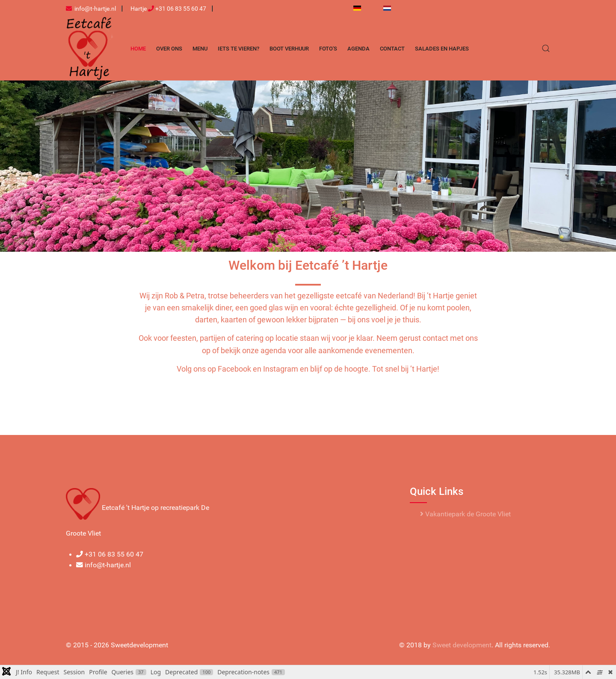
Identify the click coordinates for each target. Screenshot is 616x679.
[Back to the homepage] (90, 48)
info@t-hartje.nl (91, 9)
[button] (546, 48)
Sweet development (462, 645)
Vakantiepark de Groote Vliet (465, 514)
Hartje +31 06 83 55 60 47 (168, 9)
